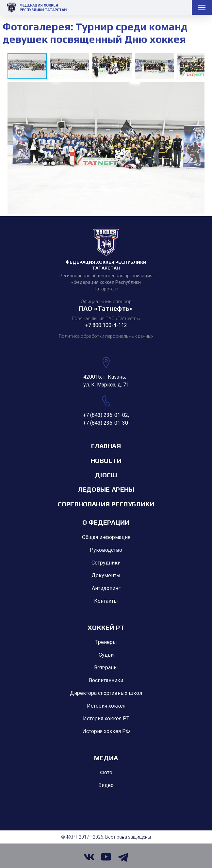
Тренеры (106, 642)
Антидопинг (106, 588)
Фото (106, 772)
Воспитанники (106, 680)
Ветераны (106, 668)
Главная (106, 446)
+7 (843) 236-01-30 (106, 423)
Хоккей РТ (106, 627)
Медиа (106, 758)
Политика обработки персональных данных (106, 336)
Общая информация (106, 537)
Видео (106, 785)
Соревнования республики (106, 504)
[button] (71, 66)
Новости (106, 460)
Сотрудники (106, 563)
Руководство (106, 550)
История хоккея (106, 706)
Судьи (106, 655)
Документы (106, 575)
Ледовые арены (106, 489)
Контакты (106, 601)
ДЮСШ (106, 475)
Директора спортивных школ (106, 693)
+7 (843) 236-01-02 (106, 415)
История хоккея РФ (106, 731)
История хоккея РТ (106, 719)
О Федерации (106, 522)
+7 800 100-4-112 (106, 325)
